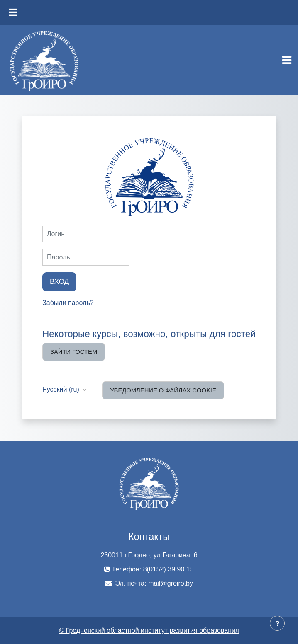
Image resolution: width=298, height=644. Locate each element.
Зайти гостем (74, 352)
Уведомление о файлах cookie (163, 390)
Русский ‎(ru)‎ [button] (62, 389)
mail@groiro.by (171, 583)
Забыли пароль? (68, 303)
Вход (59, 281)
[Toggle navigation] (287, 60)
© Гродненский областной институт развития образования (149, 631)
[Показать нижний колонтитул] (277, 623)
